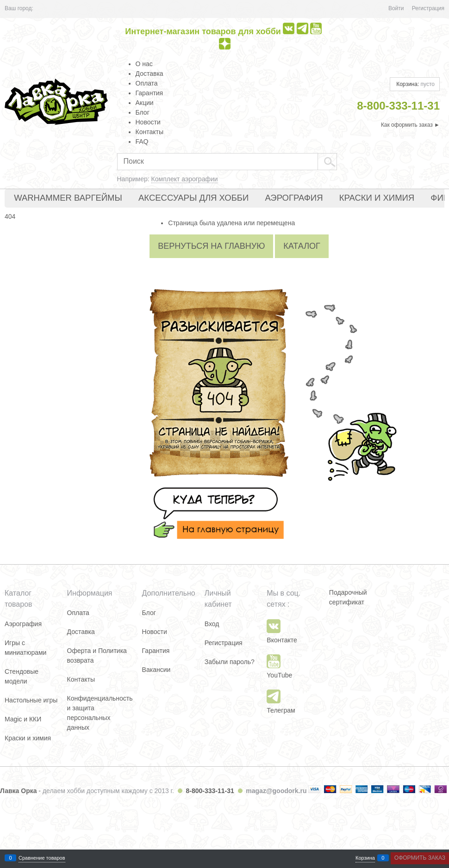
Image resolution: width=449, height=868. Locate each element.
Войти (396, 8)
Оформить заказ (420, 858)
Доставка (150, 74)
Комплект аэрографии (185, 179)
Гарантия (150, 93)
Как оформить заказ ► (410, 125)
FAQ (142, 142)
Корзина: (415, 84)
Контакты (150, 132)
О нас (144, 64)
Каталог (302, 246)
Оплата (147, 83)
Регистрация (428, 8)
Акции (145, 103)
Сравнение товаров (42, 858)
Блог (143, 112)
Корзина (365, 858)
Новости (148, 122)
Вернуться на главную (211, 246)
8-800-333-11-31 (210, 791)
